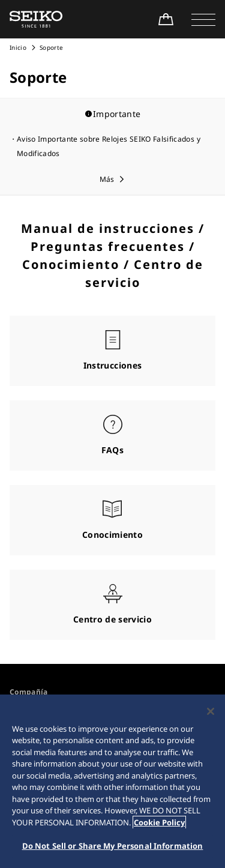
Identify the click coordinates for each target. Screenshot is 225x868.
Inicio (18, 47)
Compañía (29, 692)
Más (107, 179)
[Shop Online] (166, 19)
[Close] (211, 714)
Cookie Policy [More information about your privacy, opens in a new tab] (159, 825)
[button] (203, 19)
